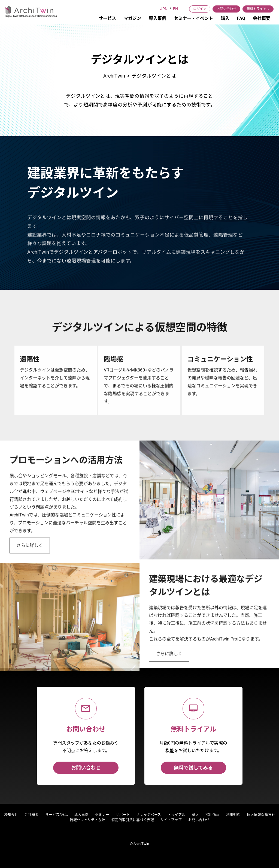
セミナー (102, 815)
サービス (107, 18)
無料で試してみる (193, 768)
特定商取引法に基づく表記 (133, 820)
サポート (123, 815)
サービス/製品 (57, 815)
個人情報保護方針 (261, 815)
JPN (164, 9)
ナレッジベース (149, 815)
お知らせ (11, 815)
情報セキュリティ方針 (87, 820)
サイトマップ (171, 820)
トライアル (176, 815)
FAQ (241, 18)
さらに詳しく (30, 565)
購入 (225, 18)
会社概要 (262, 18)
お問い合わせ (226, 9)
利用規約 (233, 815)
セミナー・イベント (193, 18)
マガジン (132, 18)
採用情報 (213, 815)
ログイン (200, 9)
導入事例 (157, 18)
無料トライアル (258, 9)
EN (175, 9)
